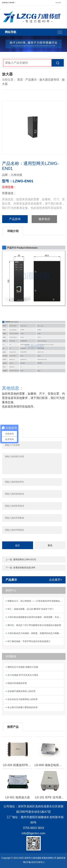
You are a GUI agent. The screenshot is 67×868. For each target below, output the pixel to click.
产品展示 (31, 80)
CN (57, 3)
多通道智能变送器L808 (24, 568)
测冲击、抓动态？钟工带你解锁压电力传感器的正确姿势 (34, 625)
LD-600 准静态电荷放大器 (49, 765)
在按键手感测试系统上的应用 (21, 691)
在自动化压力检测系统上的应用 (23, 699)
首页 (20, 80)
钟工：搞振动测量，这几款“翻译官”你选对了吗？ (31, 609)
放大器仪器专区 (49, 80)
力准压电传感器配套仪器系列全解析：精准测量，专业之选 (35, 617)
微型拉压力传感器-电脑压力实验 (23, 667)
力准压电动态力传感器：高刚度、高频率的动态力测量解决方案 (36, 633)
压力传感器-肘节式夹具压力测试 (23, 675)
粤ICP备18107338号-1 (34, 862)
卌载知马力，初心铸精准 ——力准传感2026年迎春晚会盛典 (36, 601)
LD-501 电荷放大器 (18, 797)
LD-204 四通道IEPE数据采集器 (18, 765)
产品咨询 (15, 219)
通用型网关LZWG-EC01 (25, 560)
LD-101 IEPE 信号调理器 (50, 797)
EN (60, 3)
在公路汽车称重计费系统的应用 (23, 707)
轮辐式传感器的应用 (17, 683)
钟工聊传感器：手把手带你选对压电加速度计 (29, 641)
